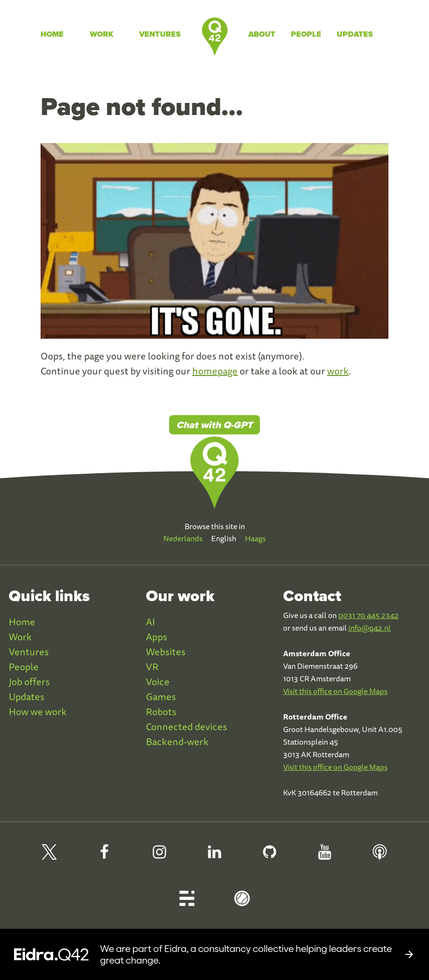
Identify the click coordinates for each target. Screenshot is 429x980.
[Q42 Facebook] (104, 856)
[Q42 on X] (49, 856)
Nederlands (183, 538)
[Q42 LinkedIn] (214, 856)
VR (152, 667)
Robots (161, 712)
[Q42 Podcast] (380, 856)
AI (150, 622)
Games (161, 697)
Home (52, 34)
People (306, 34)
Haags (255, 538)
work (338, 371)
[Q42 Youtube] (325, 856)
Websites (166, 652)
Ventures (160, 34)
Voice (158, 682)
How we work (38, 712)
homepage (215, 371)
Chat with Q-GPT (214, 425)
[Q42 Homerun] (242, 902)
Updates (355, 34)
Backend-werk (177, 742)
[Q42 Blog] (187, 902)
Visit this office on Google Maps (335, 691)
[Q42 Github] (270, 856)
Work (102, 34)
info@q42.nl (370, 628)
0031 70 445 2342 (368, 615)
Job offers (29, 682)
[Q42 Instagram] (159, 856)
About (262, 34)
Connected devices (186, 727)
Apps (157, 637)
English (224, 538)
